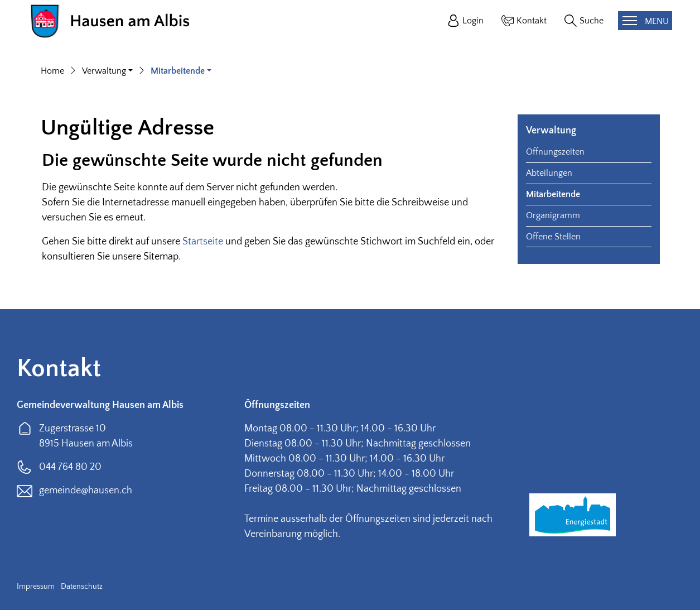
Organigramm (553, 215)
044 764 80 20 (70, 467)
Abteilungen (549, 173)
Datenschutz (82, 587)
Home (52, 71)
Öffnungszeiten (555, 152)
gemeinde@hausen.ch (86, 491)
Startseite (203, 242)
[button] (107, 71)
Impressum (36, 587)
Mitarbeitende (553, 194)
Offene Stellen (553, 237)
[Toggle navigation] (645, 21)
